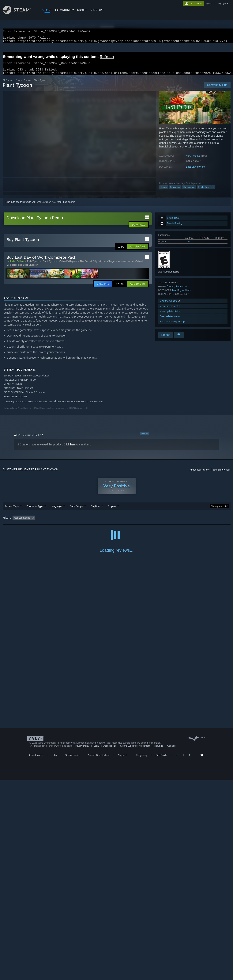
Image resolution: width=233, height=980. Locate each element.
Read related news (170, 321)
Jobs (54, 955)
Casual (164, 192)
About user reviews (200, 474)
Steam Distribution (99, 955)
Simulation (175, 192)
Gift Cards (161, 955)
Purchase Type (35, 511)
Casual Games (24, 85)
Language (56, 511)
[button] (138, 251)
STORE (47, 10)
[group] (117, 523)
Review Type (12, 511)
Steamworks (72, 955)
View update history (171, 316)
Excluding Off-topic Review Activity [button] (60, 522)
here (73, 449)
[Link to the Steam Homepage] (20, 13)
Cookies (171, 946)
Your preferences (222, 474)
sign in (209, 3)
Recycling (141, 955)
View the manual (170, 311)
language (221, 3)
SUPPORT (97, 10)
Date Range (76, 511)
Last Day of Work (195, 171)
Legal (96, 946)
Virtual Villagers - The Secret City (78, 266)
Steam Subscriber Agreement (135, 946)
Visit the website (170, 305)
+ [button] (213, 192)
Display (112, 511)
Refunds (159, 946)
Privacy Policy (82, 946)
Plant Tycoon (50, 266)
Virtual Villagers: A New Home (116, 266)
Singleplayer (204, 192)
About (82, 10)
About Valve (36, 955)
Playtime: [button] (89, 522)
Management (189, 192)
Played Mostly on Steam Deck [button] (117, 522)
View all (145, 438)
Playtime (95, 511)
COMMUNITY (65, 10)
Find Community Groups (173, 326)
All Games (8, 85)
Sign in (9, 207)
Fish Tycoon (34, 266)
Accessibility (110, 946)
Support (123, 955)
